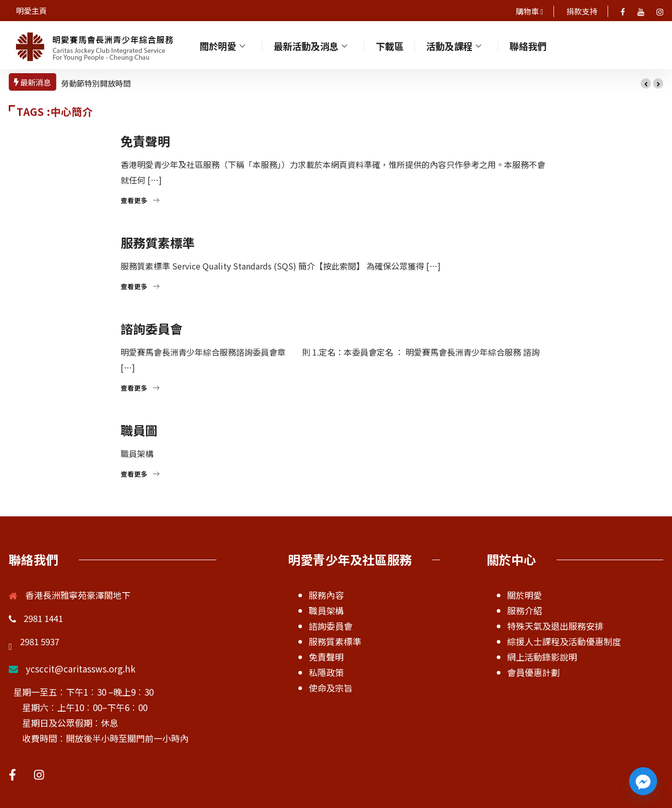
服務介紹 (525, 610)
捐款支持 (582, 11)
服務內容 (326, 595)
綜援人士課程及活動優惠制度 (564, 641)
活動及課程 (456, 45)
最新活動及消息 (313, 45)
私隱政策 (326, 672)
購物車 (528, 11)
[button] (646, 83)
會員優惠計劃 (533, 672)
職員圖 (139, 430)
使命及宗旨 (331, 688)
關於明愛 (225, 45)
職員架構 (326, 610)
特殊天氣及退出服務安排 (555, 626)
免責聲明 (145, 141)
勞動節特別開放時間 (96, 83)
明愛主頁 (31, 11)
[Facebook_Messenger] (643, 781)
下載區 (391, 45)
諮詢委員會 (152, 329)
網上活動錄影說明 (542, 657)
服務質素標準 (158, 242)
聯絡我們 (529, 45)
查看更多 (140, 200)
